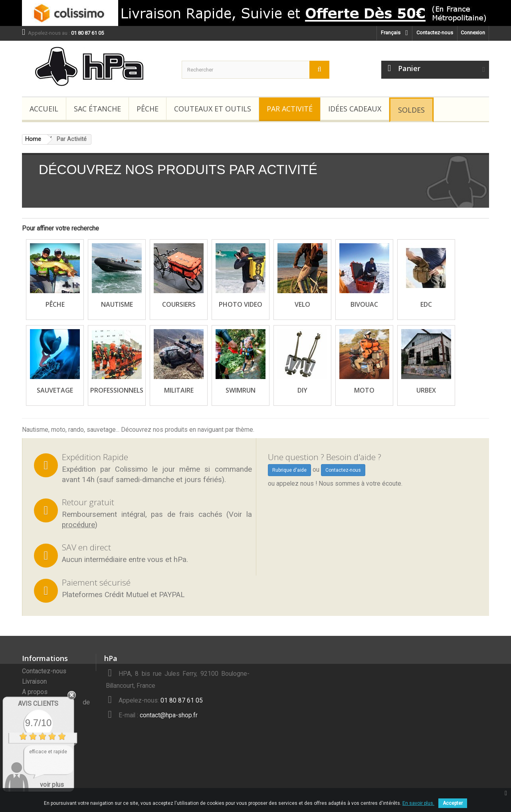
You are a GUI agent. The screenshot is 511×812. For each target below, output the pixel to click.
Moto (364, 390)
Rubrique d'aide (289, 470)
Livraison (34, 682)
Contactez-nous (435, 33)
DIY (302, 390)
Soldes (411, 110)
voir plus (52, 785)
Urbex (426, 390)
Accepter (453, 803)
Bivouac (364, 304)
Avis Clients (38, 704)
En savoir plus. (418, 803)
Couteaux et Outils (213, 109)
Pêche (148, 109)
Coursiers (179, 304)
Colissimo (131, 469)
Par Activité (290, 109)
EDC (426, 304)
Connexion (473, 33)
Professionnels (117, 390)
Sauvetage (55, 390)
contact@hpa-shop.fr (169, 715)
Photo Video (241, 304)
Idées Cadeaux (355, 109)
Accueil (44, 109)
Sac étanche (97, 109)
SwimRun (241, 390)
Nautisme (117, 304)
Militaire (179, 390)
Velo (302, 304)
